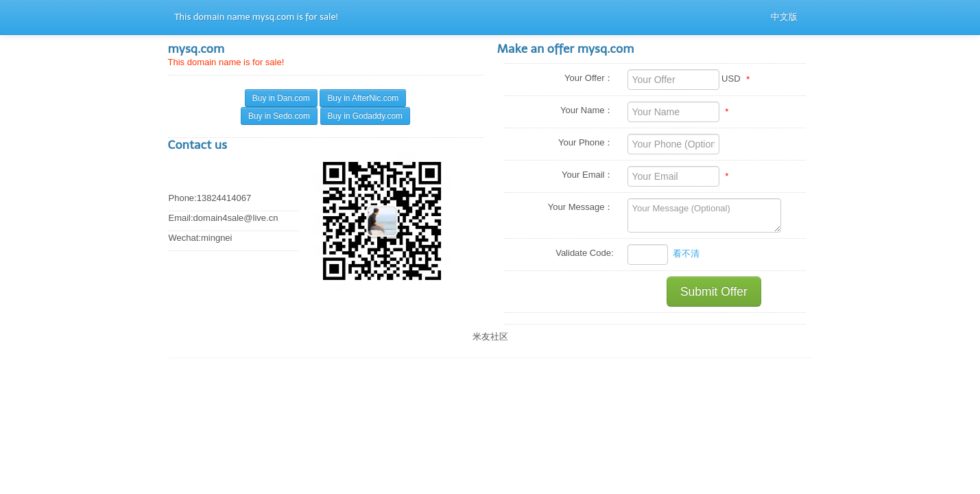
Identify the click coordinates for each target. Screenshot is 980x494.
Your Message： (581, 207)
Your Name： (587, 110)
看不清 (686, 254)
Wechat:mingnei (201, 238)
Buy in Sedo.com (279, 116)
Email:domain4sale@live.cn (224, 218)
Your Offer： (589, 78)
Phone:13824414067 (210, 198)
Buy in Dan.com (281, 98)
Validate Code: (584, 253)
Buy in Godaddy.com (366, 116)
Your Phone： (586, 142)
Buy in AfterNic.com (363, 98)
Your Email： (587, 175)
